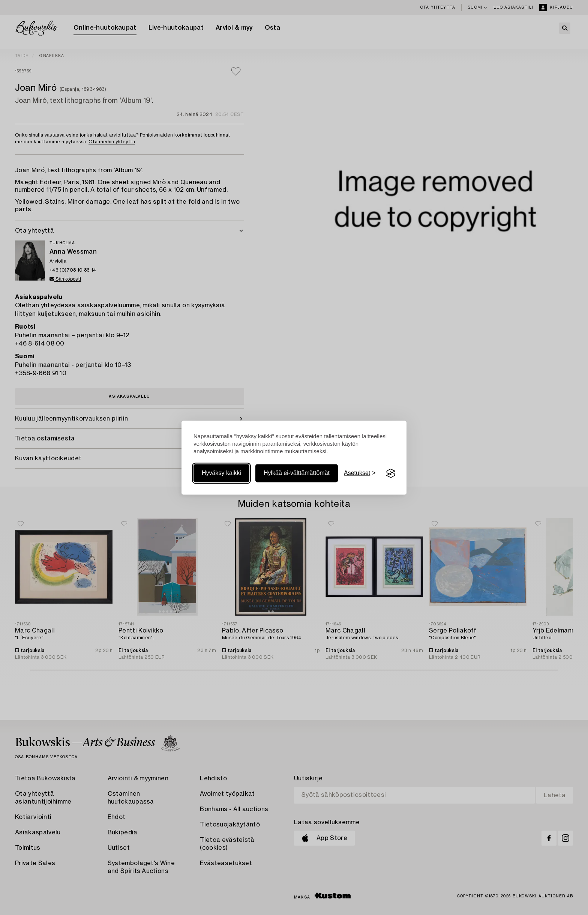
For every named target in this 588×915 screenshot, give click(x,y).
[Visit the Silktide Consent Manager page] (391, 473)
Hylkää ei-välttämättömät (297, 473)
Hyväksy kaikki (221, 473)
